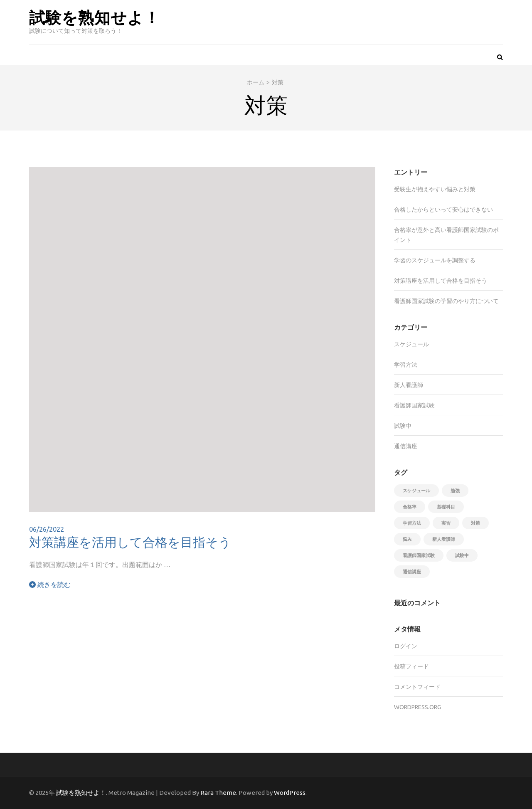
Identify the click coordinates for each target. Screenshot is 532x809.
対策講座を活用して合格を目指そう (130, 542)
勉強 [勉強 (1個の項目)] (455, 491)
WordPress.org (417, 707)
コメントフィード (417, 687)
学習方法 (406, 365)
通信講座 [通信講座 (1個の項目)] (412, 572)
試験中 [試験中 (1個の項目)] (462, 555)
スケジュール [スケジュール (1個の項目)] (416, 491)
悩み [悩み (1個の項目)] (407, 539)
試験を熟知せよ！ (95, 17)
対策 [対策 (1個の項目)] (475, 523)
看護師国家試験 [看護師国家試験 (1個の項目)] (419, 555)
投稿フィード (411, 666)
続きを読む (50, 585)
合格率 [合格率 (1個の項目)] (410, 507)
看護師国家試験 (414, 405)
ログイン (406, 646)
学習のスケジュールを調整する (435, 260)
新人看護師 (409, 385)
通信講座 (406, 446)
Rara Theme (218, 793)
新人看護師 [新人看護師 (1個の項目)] (444, 539)
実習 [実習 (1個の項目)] (446, 523)
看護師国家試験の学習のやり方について (446, 301)
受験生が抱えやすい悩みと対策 (435, 189)
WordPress (290, 793)
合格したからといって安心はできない (443, 210)
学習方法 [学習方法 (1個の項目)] (412, 523)
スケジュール (411, 344)
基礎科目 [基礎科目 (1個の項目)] (446, 507)
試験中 (403, 426)
